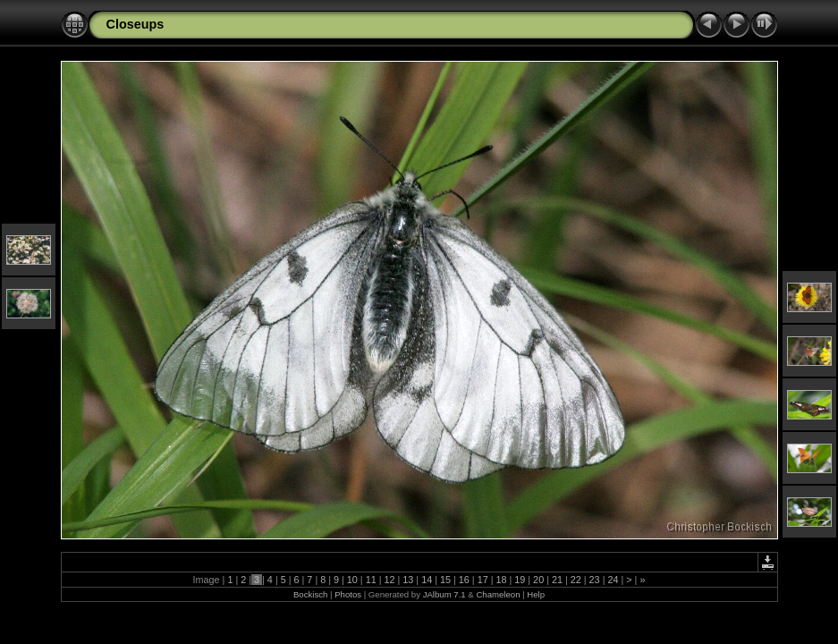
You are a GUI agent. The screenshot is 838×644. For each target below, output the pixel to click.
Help (536, 594)
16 (464, 580)
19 (520, 580)
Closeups (135, 24)
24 (613, 580)
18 (501, 580)
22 (576, 580)
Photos (348, 594)
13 (408, 580)
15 (445, 580)
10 (352, 580)
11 (371, 580)
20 (538, 580)
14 (427, 580)
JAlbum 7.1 (444, 594)
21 (557, 580)
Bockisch (310, 594)
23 (595, 580)
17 (483, 580)
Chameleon (498, 594)
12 (390, 580)
